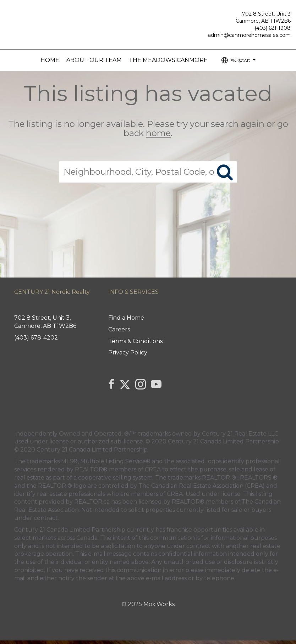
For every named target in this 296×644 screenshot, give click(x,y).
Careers (119, 329)
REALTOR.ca (92, 502)
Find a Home (126, 318)
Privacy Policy (128, 352)
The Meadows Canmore (168, 60)
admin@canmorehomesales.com (249, 35)
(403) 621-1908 (273, 28)
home (158, 133)
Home (50, 60)
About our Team (94, 60)
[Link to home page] (7, 13)
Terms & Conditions (135, 341)
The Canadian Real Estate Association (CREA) (202, 486)
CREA (153, 469)
